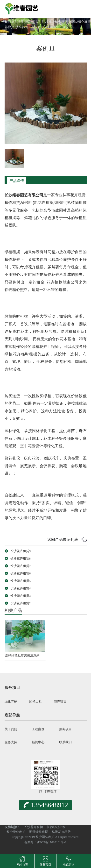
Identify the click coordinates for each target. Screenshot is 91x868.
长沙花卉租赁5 (21, 581)
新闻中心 (38, 742)
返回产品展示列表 (63, 539)
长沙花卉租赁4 (21, 588)
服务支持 (11, 742)
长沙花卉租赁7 (21, 566)
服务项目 (65, 729)
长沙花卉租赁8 (21, 558)
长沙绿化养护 (16, 832)
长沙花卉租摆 (34, 827)
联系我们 (65, 742)
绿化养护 (11, 701)
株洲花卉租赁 (61, 832)
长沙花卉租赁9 (21, 551)
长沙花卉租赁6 (21, 573)
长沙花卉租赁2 (21, 603)
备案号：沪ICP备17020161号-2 (45, 842)
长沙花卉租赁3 (21, 596)
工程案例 (53, 27)
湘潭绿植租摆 (39, 832)
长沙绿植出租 (56, 827)
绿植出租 (35, 701)
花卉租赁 (60, 701)
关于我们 (11, 729)
